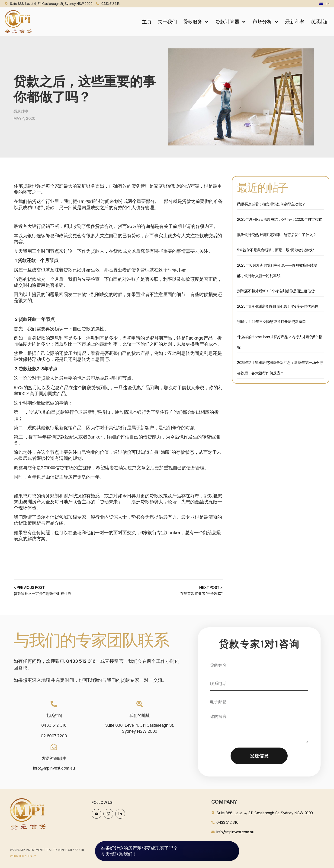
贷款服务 (196, 22)
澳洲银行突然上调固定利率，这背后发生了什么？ (277, 235)
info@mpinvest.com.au (54, 768)
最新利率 (295, 22)
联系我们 (320, 22)
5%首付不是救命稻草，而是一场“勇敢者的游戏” (276, 250)
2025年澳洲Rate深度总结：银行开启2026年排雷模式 (280, 219)
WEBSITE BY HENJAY (23, 856)
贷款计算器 (231, 22)
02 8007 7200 (54, 736)
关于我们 (167, 22)
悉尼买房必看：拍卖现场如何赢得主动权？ (271, 204)
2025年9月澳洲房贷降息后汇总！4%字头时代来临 (278, 306)
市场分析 (266, 22)
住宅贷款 (84, 202)
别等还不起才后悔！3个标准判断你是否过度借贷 (276, 291)
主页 (147, 22)
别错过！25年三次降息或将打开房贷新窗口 (271, 322)
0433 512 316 (54, 725)
